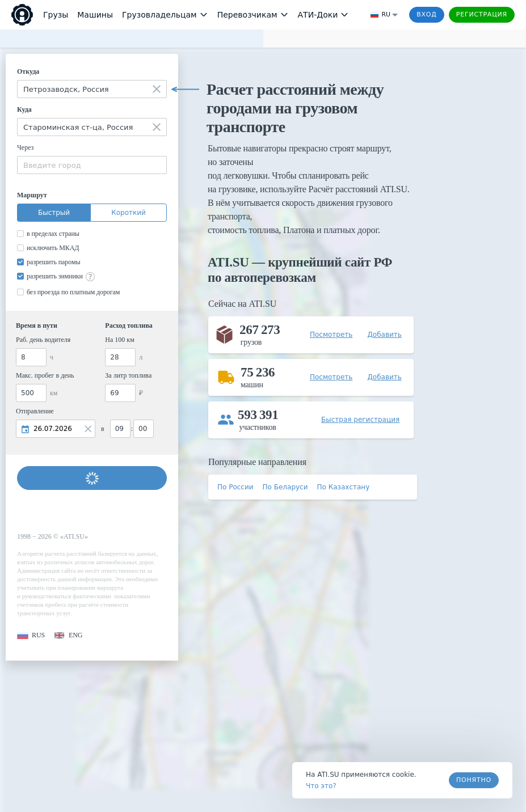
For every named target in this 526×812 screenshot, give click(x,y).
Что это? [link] (321, 786)
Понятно (474, 780)
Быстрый (54, 213)
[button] (31, 635)
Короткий (129, 213)
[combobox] (92, 89)
